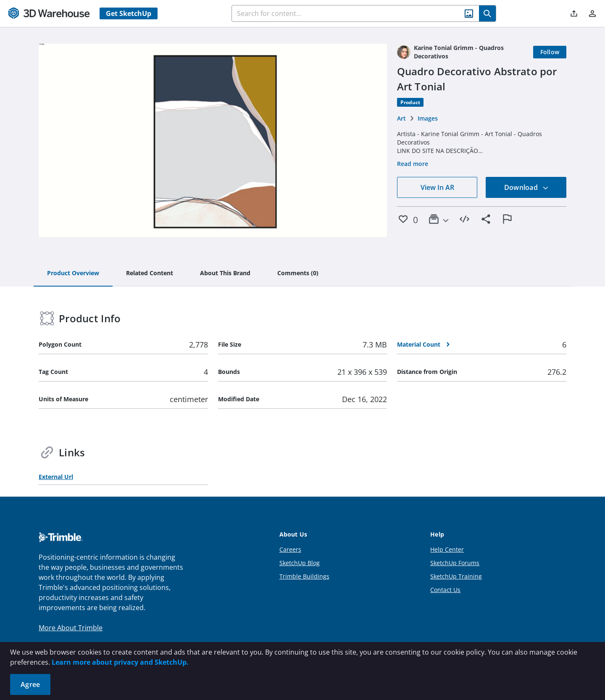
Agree (30, 684)
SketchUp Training (456, 576)
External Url (56, 477)
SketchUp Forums (455, 563)
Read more (413, 164)
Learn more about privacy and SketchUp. (120, 662)
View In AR (437, 187)
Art (401, 118)
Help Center (447, 549)
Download (526, 187)
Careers (290, 549)
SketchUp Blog (300, 563)
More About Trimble (71, 628)
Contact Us (445, 590)
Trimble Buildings (304, 576)
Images (428, 118)
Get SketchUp (129, 13)
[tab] (73, 274)
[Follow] (550, 52)
